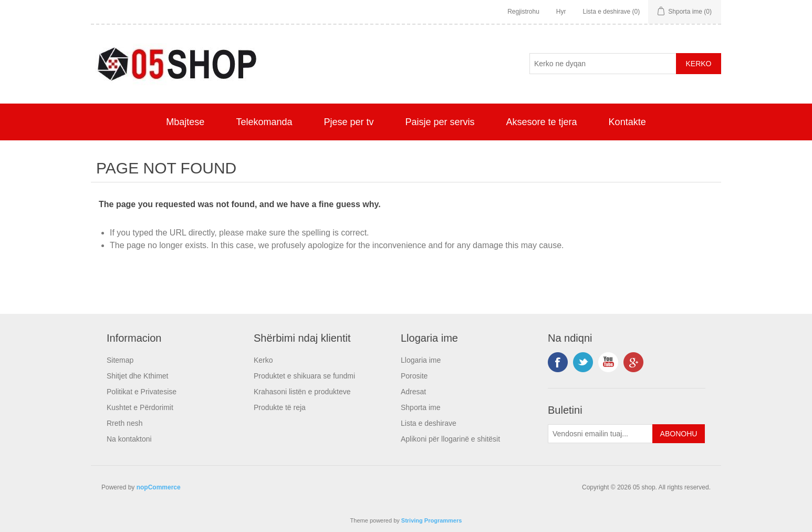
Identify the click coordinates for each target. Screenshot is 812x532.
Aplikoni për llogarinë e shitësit (450, 439)
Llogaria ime (421, 360)
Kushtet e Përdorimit (140, 407)
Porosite (414, 376)
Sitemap (120, 360)
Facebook (558, 362)
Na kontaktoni (129, 439)
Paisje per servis (440, 122)
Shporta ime (420, 407)
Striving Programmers (432, 520)
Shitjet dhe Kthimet (138, 376)
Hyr (561, 12)
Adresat (413, 392)
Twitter (583, 362)
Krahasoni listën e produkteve (302, 392)
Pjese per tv (348, 122)
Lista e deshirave (429, 423)
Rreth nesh (124, 423)
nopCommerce (159, 487)
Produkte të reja (280, 407)
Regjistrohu (523, 12)
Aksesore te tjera (542, 122)
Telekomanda (264, 122)
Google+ (633, 362)
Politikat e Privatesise (142, 392)
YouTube (608, 362)
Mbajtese (185, 122)
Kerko (263, 360)
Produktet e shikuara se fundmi (304, 376)
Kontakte (627, 122)
